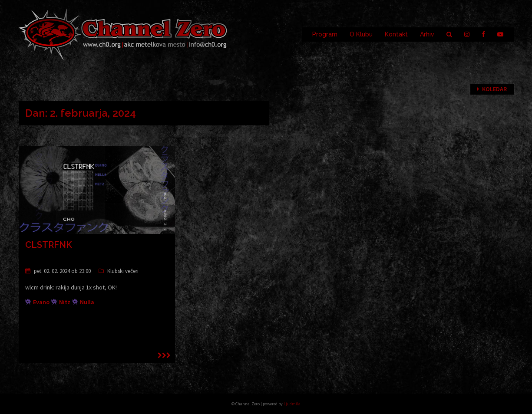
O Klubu (361, 34)
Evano (41, 302)
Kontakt (396, 34)
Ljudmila (292, 404)
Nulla (87, 302)
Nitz (65, 302)
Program (325, 34)
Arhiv (427, 34)
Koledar (494, 89)
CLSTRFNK (49, 245)
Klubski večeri (123, 271)
